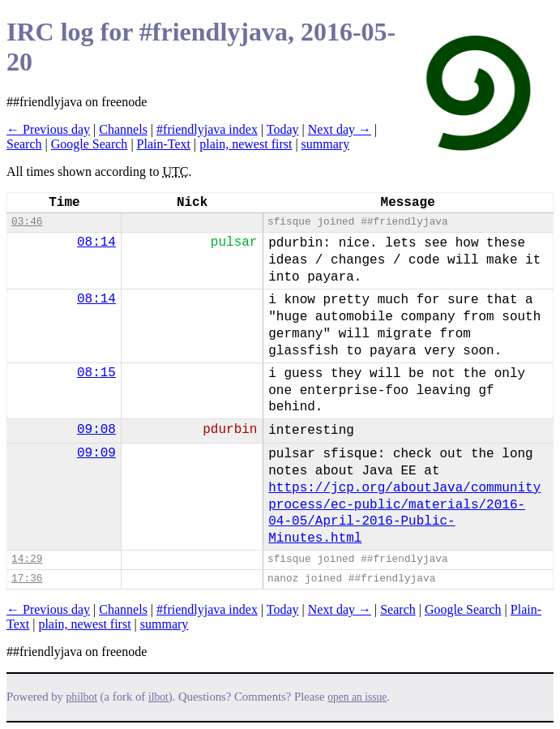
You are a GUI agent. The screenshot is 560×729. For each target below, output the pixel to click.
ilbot (158, 697)
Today (283, 129)
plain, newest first (246, 144)
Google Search (90, 144)
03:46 (27, 222)
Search (24, 144)
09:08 (96, 430)
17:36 (27, 579)
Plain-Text (164, 144)
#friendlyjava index (207, 129)
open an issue (357, 697)
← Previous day (48, 129)
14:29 (27, 559)
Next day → (340, 129)
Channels (123, 129)
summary (326, 144)
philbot (82, 697)
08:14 (96, 242)
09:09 (96, 453)
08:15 (96, 373)
